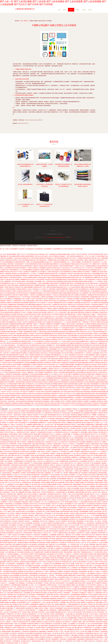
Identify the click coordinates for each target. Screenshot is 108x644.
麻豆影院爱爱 (6, 314)
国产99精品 (99, 484)
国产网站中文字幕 (59, 589)
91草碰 (31, 295)
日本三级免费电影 (22, 624)
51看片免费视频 (71, 599)
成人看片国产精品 (76, 579)
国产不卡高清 (22, 312)
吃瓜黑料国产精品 (86, 577)
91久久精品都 (9, 554)
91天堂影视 (37, 366)
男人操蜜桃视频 (32, 293)
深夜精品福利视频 (80, 492)
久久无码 (5, 372)
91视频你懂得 (56, 303)
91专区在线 (26, 314)
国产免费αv (62, 616)
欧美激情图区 (94, 413)
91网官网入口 (26, 421)
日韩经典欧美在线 (53, 626)
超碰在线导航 (22, 622)
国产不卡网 (61, 413)
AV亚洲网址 (55, 305)
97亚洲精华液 (81, 258)
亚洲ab (77, 293)
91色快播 (44, 291)
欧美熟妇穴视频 (59, 337)
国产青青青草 (64, 378)
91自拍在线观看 (18, 264)
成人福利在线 (71, 498)
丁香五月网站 (38, 334)
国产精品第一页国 (46, 320)
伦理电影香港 (31, 322)
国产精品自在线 (47, 600)
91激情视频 (66, 469)
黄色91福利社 (25, 378)
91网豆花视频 (52, 289)
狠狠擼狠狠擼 (81, 380)
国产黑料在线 (11, 421)
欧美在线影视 (37, 558)
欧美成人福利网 (24, 573)
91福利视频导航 (22, 285)
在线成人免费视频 (46, 482)
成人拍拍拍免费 (61, 295)
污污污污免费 (24, 339)
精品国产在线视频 (93, 432)
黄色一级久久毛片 (54, 500)
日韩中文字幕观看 (53, 256)
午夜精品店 (101, 459)
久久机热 (97, 279)
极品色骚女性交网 (6, 616)
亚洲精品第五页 (75, 318)
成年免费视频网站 (87, 301)
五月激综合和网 (98, 552)
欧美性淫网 (17, 606)
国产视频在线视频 (48, 510)
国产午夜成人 (8, 285)
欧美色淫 (22, 266)
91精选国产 (91, 318)
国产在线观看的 (33, 380)
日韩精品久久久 (100, 585)
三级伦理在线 (34, 612)
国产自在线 (53, 322)
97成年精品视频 (36, 525)
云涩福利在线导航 (17, 301)
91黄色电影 (23, 306)
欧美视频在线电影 (64, 461)
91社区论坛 (42, 318)
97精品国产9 (21, 500)
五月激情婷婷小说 (91, 602)
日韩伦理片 (16, 351)
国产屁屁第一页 (57, 330)
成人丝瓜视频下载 (56, 270)
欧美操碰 (46, 363)
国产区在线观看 (93, 568)
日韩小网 (21, 479)
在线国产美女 (87, 436)
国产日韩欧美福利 (36, 482)
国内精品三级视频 (91, 548)
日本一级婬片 (92, 256)
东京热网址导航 (56, 519)
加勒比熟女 (56, 266)
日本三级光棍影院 (41, 272)
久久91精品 (86, 564)
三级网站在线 (29, 467)
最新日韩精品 (15, 285)
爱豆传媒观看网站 (66, 272)
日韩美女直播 (62, 312)
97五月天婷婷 (54, 314)
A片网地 (50, 556)
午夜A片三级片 (29, 316)
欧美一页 (6, 384)
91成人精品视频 (34, 262)
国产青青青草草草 (54, 436)
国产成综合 (35, 484)
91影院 (86, 465)
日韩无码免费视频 (31, 473)
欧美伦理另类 (38, 382)
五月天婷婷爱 (3, 320)
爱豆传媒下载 (98, 368)
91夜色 (18, 508)
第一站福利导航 (31, 459)
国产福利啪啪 (8, 293)
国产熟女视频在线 (73, 316)
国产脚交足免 (55, 498)
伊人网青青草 (45, 301)
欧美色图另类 (89, 506)
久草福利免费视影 (94, 384)
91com (59, 341)
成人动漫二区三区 (61, 339)
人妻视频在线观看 (58, 637)
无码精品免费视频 (33, 573)
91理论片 (20, 337)
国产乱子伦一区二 (35, 517)
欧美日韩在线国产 (90, 587)
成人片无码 (69, 357)
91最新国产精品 (91, 299)
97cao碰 (73, 610)
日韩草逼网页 (5, 426)
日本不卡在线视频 (93, 450)
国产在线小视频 (53, 341)
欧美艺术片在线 (34, 504)
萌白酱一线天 (78, 349)
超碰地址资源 (50, 455)
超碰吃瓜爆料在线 (70, 515)
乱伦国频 (87, 533)
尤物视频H (26, 579)
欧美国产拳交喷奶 (6, 291)
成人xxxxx (11, 351)
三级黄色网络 (50, 494)
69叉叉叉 (101, 378)
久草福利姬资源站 (20, 448)
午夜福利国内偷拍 (83, 571)
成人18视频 (57, 361)
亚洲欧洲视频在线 (56, 600)
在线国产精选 (9, 544)
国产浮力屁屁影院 (91, 550)
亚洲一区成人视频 (31, 306)
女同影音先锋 (102, 527)
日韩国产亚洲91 (8, 517)
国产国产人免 (87, 477)
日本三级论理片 (39, 587)
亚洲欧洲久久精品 (17, 604)
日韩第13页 (72, 469)
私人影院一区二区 (43, 419)
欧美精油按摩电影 (79, 438)
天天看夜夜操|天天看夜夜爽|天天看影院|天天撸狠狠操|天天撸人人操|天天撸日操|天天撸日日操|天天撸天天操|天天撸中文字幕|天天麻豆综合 (37, 403)
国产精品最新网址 (96, 463)
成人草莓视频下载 (40, 450)
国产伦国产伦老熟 (69, 477)
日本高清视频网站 (35, 635)
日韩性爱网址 (36, 328)
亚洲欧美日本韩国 (9, 624)
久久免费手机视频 (100, 256)
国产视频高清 (95, 277)
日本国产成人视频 (87, 366)
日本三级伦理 (18, 614)
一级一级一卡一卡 (88, 515)
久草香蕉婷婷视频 (62, 490)
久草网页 (26, 326)
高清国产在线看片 (18, 490)
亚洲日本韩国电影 (36, 440)
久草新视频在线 (12, 324)
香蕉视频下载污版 (44, 349)
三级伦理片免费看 (34, 618)
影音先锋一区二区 (78, 467)
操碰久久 (75, 506)
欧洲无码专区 (37, 535)
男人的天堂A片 (9, 438)
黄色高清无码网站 (19, 558)
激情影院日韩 (52, 357)
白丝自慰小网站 (95, 540)
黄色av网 (105, 324)
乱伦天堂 (71, 368)
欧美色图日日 (65, 496)
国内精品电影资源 (85, 417)
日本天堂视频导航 (32, 272)
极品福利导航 (40, 370)
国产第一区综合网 (86, 610)
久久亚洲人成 (33, 299)
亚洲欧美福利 (99, 593)
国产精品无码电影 (79, 260)
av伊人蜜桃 (93, 546)
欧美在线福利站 (37, 566)
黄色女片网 (99, 622)
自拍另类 (78, 428)
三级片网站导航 (102, 432)
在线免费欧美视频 (48, 264)
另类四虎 (7, 272)
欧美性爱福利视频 (31, 411)
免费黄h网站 (20, 494)
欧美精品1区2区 (95, 467)
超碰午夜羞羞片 (22, 637)
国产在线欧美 (33, 479)
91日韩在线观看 (61, 372)
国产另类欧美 (96, 631)
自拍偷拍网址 (19, 430)
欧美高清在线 (55, 463)
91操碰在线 (8, 260)
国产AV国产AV (73, 258)
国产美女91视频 (84, 376)
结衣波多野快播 (30, 413)
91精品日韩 (14, 521)
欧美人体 (25, 628)
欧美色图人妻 (40, 264)
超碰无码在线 (59, 347)
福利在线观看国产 (60, 614)
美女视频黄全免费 (37, 320)
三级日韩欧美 (19, 334)
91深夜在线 (83, 539)
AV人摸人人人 (47, 587)
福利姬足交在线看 (22, 330)
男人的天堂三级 (57, 633)
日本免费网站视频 (5, 440)
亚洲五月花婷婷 (73, 600)
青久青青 (86, 359)
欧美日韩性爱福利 (27, 337)
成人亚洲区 (83, 303)
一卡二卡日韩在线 (71, 544)
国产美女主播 (44, 521)
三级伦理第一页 (24, 560)
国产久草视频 (3, 581)
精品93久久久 (52, 316)
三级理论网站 (63, 639)
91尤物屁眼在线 (69, 606)
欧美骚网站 (13, 361)
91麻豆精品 (100, 581)
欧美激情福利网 (57, 378)
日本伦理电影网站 (66, 457)
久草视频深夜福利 (25, 347)
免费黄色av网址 (27, 351)
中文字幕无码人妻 (76, 268)
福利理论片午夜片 (101, 618)
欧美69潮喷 (84, 274)
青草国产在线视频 (6, 266)
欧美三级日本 (37, 339)
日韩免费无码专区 (88, 628)
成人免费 (37, 322)
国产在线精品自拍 (5, 575)
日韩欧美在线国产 (54, 283)
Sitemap (71, 237)
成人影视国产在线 (9, 303)
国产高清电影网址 (34, 318)
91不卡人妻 (39, 614)
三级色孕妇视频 (61, 421)
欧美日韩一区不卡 (99, 639)
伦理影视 (21, 463)
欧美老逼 (102, 533)
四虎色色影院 (67, 548)
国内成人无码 (24, 600)
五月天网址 (92, 564)
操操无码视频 (22, 341)
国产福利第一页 (17, 517)
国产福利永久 (45, 256)
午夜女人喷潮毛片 (92, 430)
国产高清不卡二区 (39, 378)
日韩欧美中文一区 (57, 452)
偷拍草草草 (31, 349)
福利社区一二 (29, 521)
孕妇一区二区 (9, 482)
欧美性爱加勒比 (98, 511)
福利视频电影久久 (16, 339)
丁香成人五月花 (99, 461)
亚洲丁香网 (105, 523)
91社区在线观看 (53, 421)
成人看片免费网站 (38, 583)
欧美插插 (50, 562)
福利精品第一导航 (6, 600)
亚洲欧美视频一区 (11, 608)
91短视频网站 (7, 361)
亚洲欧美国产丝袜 (53, 490)
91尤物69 (68, 312)
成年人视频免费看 (20, 492)
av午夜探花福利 (35, 337)
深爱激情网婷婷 (47, 463)
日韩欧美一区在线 (95, 417)
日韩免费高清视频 (71, 639)
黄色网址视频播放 (79, 320)
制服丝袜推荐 (80, 465)
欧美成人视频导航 (57, 556)
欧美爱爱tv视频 (10, 332)
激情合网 (66, 424)
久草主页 (94, 612)
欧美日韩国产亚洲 (10, 558)
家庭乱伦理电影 (4, 277)
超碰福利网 (9, 475)
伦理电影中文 (64, 542)
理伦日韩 (28, 635)
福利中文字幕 (69, 620)
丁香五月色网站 (70, 256)
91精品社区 (88, 444)
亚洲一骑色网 (55, 604)
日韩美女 (53, 614)
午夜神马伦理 (102, 372)
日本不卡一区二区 (21, 599)
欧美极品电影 (74, 279)
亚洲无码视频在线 (10, 322)
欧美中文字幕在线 (22, 442)
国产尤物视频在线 (64, 366)
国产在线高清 (101, 612)
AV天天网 (60, 508)
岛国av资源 (41, 312)
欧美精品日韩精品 (81, 575)
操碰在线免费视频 (83, 556)
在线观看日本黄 (43, 328)
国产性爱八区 (96, 525)
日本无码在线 (42, 504)
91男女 (46, 279)
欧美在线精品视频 (70, 421)
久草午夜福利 (84, 428)
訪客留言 (90, 10)
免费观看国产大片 (44, 529)
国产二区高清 (3, 353)
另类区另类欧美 (55, 320)
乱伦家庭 (34, 268)
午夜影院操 (101, 413)
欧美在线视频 (92, 306)
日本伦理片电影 (20, 436)
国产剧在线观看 (63, 498)
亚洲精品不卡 (8, 585)
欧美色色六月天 (87, 264)
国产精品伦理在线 (52, 606)
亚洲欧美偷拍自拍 (60, 419)
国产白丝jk (25, 570)
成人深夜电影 (40, 266)
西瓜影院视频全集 (70, 372)
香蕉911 (46, 260)
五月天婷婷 (19, 380)
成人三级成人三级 (30, 289)
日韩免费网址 (100, 481)
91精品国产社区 (52, 347)
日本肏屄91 (49, 452)
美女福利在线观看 (20, 370)
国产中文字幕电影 (89, 519)
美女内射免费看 (29, 523)
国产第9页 (5, 334)
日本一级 (55, 345)
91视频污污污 (98, 355)
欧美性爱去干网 (92, 502)
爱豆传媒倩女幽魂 (55, 287)
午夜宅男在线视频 (67, 417)
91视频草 (40, 500)
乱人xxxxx (91, 357)
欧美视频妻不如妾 (34, 446)
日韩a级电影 (104, 351)
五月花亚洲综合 (80, 305)
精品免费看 (36, 297)
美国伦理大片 (42, 254)
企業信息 (84, 10)
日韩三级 (25, 430)
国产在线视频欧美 (41, 639)
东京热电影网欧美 (33, 606)
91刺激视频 (97, 374)
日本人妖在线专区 (48, 540)
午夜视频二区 (6, 424)
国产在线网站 (76, 539)
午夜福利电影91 (72, 527)
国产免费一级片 (102, 254)
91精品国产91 (9, 301)
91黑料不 (99, 365)
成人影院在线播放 (92, 270)
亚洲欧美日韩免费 (52, 484)
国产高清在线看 (72, 521)
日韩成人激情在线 (38, 533)
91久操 (23, 297)
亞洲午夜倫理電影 (75, 546)
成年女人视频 (101, 258)
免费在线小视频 (80, 287)
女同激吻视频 (98, 289)
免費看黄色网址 (72, 575)
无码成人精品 (67, 608)
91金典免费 (30, 339)
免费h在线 (30, 415)
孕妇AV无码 (13, 599)
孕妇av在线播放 (21, 411)
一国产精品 (51, 575)
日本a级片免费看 (29, 633)
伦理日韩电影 (18, 421)
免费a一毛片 (68, 306)
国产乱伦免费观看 (24, 349)
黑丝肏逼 (64, 452)
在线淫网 (71, 455)
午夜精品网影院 (20, 305)
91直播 (37, 301)
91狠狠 (19, 587)
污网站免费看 (75, 281)
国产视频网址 (13, 602)
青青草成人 (29, 525)
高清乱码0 (65, 297)
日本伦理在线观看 (62, 544)
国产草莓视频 (12, 525)
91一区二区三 (67, 637)
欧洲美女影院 (65, 438)
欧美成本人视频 (26, 612)
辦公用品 (51, 237)
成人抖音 (73, 376)
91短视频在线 (25, 380)
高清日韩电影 (56, 366)
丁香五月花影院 (36, 471)
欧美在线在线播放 (54, 531)
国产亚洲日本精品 (49, 426)
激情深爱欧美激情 (21, 324)
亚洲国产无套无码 (93, 529)
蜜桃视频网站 (98, 326)
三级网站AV (80, 463)
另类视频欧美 (100, 339)
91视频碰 (60, 533)
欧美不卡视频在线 (33, 494)
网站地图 (80, 249)
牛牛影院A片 (96, 334)
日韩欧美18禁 (22, 467)
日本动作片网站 (31, 600)
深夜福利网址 (17, 303)
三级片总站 (45, 533)
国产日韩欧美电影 (90, 279)
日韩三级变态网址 (33, 544)
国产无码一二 (79, 322)
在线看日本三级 (87, 415)
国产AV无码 (43, 287)
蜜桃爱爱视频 (41, 262)
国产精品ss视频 (61, 506)
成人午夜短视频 (36, 436)
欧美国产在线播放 (12, 597)
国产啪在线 (50, 469)
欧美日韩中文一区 (30, 291)
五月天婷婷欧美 (103, 291)
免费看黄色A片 (75, 457)
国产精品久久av (12, 432)
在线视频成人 (13, 510)
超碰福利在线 (60, 548)
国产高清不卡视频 (78, 291)
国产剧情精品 (48, 258)
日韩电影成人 (63, 597)
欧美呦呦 (25, 542)
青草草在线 (57, 628)
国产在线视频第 (80, 411)
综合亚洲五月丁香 (21, 424)
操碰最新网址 (89, 442)
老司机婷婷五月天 (37, 506)
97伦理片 (101, 542)
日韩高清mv (72, 444)
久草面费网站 (63, 602)
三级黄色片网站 (43, 332)
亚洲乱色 (27, 500)
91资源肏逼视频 (50, 628)
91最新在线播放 (42, 494)
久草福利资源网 (62, 301)
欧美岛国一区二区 (86, 330)
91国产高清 (88, 600)
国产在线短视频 (77, 368)
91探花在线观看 (95, 426)
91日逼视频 (64, 349)
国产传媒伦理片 (34, 419)
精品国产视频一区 (68, 434)
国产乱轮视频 (63, 436)
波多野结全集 (40, 531)
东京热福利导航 (91, 504)
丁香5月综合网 (90, 308)
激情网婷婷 (27, 366)
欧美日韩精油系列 (38, 633)
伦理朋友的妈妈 (23, 328)
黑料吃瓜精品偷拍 (46, 295)
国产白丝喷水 (57, 546)
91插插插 (100, 343)
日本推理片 (32, 334)
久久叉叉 (46, 337)
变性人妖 (40, 256)
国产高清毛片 (73, 424)
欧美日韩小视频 (84, 365)
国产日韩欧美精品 (89, 482)
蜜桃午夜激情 (74, 312)
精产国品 (77, 341)
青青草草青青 (13, 444)
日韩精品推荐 (76, 339)
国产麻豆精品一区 (38, 523)
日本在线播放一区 (42, 488)
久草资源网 (47, 560)
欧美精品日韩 (63, 500)
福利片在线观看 (23, 258)
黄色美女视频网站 (45, 436)
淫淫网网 (2, 303)
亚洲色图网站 (34, 376)
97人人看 (96, 376)
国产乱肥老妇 (101, 345)
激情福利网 (75, 604)
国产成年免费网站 (100, 293)
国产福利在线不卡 (67, 622)
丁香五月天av (57, 368)
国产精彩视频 (52, 276)
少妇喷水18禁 (94, 330)
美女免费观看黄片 (33, 527)
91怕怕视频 (100, 496)
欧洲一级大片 (51, 424)
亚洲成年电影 (53, 479)
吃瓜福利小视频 (87, 287)
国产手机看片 (32, 513)
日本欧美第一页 (22, 355)
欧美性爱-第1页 (22, 453)
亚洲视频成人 (16, 554)
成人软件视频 (13, 314)
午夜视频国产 (55, 448)
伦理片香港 (33, 370)
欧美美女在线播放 (86, 423)
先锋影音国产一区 (28, 463)
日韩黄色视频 (88, 629)
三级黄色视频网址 (53, 349)
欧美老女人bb (38, 289)
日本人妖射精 (59, 316)
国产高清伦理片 (86, 426)
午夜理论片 (56, 374)
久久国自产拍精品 (58, 297)
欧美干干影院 (61, 606)
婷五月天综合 (21, 523)
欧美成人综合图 (46, 550)
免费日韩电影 (76, 276)
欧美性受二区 (4, 589)
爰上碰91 (77, 376)
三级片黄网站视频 (10, 552)
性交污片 (26, 494)
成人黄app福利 (62, 585)
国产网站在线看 (40, 473)
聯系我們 (77, 10)
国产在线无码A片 (22, 469)
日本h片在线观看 (76, 535)
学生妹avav (66, 316)
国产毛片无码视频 (30, 540)
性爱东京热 (12, 308)
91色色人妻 (103, 299)
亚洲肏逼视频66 (80, 521)
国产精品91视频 (28, 357)
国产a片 (84, 498)
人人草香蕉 (6, 289)
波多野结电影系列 (32, 496)
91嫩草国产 (55, 370)
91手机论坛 (24, 372)
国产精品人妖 (18, 455)
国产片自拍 (43, 305)
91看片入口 (79, 366)
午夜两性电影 (23, 537)
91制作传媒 (35, 312)
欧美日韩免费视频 (15, 575)
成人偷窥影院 (72, 624)
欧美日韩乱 (50, 330)
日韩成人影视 (83, 276)
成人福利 (86, 544)
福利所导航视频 (100, 332)
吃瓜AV (15, 595)
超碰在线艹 (102, 305)
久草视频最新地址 (20, 564)
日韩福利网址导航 (43, 347)
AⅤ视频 (70, 604)
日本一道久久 (44, 502)
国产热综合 (4, 305)
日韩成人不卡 (31, 587)
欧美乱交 (48, 459)
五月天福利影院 (6, 537)
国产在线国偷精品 (69, 591)
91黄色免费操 (74, 635)
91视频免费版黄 (49, 546)
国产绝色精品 (13, 316)
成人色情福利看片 (11, 564)
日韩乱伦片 (32, 510)
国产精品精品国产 (36, 475)
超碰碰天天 (93, 510)
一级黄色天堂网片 (17, 415)
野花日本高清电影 (55, 550)
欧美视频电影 (11, 382)
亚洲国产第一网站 (51, 328)
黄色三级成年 (104, 318)
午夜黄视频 (53, 477)
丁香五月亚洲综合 (55, 597)
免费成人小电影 (11, 511)
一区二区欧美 (97, 521)
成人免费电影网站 (54, 467)
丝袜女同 (30, 328)
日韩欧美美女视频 (97, 337)
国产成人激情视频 (37, 295)
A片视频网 (48, 322)
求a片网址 (13, 295)
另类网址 (104, 442)
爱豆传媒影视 (73, 508)
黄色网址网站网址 (19, 363)
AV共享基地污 (76, 554)
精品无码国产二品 (14, 366)
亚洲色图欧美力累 (97, 448)
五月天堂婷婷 (91, 556)
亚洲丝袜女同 (45, 508)
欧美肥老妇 (34, 351)
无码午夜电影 (52, 539)
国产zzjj (91, 446)
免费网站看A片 (27, 490)
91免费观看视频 (90, 537)
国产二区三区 (25, 254)
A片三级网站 (78, 314)
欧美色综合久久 (24, 606)
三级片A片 (54, 506)
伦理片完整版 (28, 305)
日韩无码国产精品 (102, 430)
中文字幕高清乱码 (10, 643)
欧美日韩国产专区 (74, 519)
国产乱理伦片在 (99, 428)
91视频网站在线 (95, 272)
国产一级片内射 (26, 264)
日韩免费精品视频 (6, 376)
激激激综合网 (98, 589)
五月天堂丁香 (24, 368)
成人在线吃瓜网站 (45, 339)
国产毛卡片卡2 (87, 467)
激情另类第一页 (12, 428)
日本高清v (13, 376)
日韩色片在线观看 (55, 475)
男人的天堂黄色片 (101, 548)
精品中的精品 (22, 281)
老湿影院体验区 (19, 579)
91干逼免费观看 (6, 571)
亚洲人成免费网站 (8, 258)
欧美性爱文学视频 (57, 540)
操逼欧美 (4, 457)
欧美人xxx (57, 517)
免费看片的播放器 (85, 579)
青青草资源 (21, 633)
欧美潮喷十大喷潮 (33, 554)
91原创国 (82, 587)
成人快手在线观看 (35, 593)
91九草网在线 (103, 452)
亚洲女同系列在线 (15, 566)
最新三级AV (105, 587)
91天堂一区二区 (96, 351)
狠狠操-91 (36, 324)
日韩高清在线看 (84, 554)
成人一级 (11, 409)
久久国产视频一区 (51, 548)
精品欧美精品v (40, 363)
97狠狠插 (37, 349)
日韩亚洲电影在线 (93, 453)
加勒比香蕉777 (67, 450)
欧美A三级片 (37, 629)
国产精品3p (102, 349)
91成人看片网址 (24, 554)
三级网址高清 (98, 587)
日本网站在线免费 (102, 285)
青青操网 (59, 457)
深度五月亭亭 (44, 430)
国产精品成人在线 (29, 297)
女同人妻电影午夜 (98, 457)
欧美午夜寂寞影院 (72, 310)
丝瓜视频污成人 (83, 370)
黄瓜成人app (24, 587)
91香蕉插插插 (27, 593)
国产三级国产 (38, 314)
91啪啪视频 (29, 424)
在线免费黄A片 (23, 268)
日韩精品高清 (99, 324)
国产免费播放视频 (75, 637)
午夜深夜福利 (102, 450)
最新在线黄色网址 (41, 455)
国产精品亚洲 (97, 318)
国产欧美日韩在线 (46, 314)
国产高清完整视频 (62, 568)
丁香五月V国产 (67, 337)
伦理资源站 (49, 444)
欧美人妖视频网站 (9, 347)
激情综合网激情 (80, 469)
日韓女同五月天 (97, 442)
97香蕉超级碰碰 (27, 332)
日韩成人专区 (90, 455)
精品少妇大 (97, 633)
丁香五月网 (6, 308)
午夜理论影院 (84, 529)
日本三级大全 (88, 332)
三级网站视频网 (26, 365)
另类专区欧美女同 (14, 496)
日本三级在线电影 (5, 633)
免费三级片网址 (20, 428)
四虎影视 (85, 291)
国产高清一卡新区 (58, 285)
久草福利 (29, 268)
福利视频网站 (36, 521)
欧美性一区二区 (19, 643)
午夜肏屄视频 (66, 465)
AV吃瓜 (9, 581)
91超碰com (13, 424)
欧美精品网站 (6, 492)
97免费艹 (31, 326)
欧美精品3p (93, 484)
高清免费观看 (61, 558)
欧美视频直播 (33, 562)
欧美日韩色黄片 (23, 276)
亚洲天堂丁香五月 (24, 320)
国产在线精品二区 (49, 513)
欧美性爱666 (95, 542)
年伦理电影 (23, 473)
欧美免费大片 (79, 517)
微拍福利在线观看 (11, 254)
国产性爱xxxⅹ (91, 461)
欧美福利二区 (70, 479)
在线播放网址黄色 (13, 453)
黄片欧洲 (55, 413)
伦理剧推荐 (77, 343)
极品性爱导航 (14, 571)
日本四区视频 (30, 583)
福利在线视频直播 (62, 262)
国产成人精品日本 (85, 343)
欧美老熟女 (65, 533)
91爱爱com (97, 308)
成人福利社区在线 (52, 593)
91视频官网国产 (29, 324)
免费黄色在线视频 (69, 365)
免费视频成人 (37, 599)
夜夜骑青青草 (33, 264)
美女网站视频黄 (7, 370)
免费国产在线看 (29, 336)
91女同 (11, 568)
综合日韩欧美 (73, 272)
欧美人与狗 (71, 628)
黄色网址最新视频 (65, 537)
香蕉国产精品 (74, 571)
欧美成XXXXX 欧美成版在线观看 (54, 527)
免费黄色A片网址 (95, 266)
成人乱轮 (51, 566)
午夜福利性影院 (56, 411)
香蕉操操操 (92, 486)
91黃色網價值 (28, 436)
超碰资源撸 (73, 537)
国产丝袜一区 (102, 277)
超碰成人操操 (51, 277)
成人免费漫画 (92, 508)
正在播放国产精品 (82, 618)
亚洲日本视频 (104, 301)
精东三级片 (47, 610)
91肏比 (104, 361)
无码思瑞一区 (21, 597)
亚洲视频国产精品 (36, 620)
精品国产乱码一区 (14, 527)
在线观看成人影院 (53, 502)
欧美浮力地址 (89, 566)
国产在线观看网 (95, 600)
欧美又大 (87, 289)
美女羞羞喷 (81, 519)
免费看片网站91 (63, 604)
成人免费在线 (6, 312)
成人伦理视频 (29, 566)
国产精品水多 (31, 368)
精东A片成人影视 (42, 484)
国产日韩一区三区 (51, 515)
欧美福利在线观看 (98, 624)
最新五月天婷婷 (47, 591)
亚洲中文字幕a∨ (13, 639)
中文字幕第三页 (14, 291)
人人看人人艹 (87, 599)
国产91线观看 (81, 600)
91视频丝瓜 (8, 622)
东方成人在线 (69, 301)
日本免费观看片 (10, 471)
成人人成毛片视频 (9, 593)
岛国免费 (74, 322)
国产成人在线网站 (15, 279)
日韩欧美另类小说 (82, 626)
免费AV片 (34, 564)
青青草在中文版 (71, 490)
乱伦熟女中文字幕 (48, 622)
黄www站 (74, 463)
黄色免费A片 (44, 525)
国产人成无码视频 (6, 268)
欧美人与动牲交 (49, 573)
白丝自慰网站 (92, 465)
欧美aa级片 (50, 432)
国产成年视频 (14, 540)
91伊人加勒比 (87, 324)
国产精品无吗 (25, 544)
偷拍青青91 (34, 432)
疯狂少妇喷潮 (7, 349)
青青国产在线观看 (70, 517)
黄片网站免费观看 (62, 479)
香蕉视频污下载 (18, 419)
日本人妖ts (26, 479)
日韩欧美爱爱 (77, 303)
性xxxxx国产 (56, 461)
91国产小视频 (50, 359)
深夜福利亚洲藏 (35, 457)
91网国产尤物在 (21, 384)
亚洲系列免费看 (69, 502)
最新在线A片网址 (57, 310)
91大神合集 (54, 295)
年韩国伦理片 (10, 614)
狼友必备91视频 (7, 591)
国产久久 (94, 423)
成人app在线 (36, 279)
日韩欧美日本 (50, 637)
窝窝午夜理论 (17, 347)
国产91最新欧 (77, 641)
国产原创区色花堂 (15, 268)
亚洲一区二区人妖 (70, 525)
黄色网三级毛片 (4, 368)
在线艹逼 (105, 593)
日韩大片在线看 (26, 299)
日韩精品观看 (83, 299)
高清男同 (40, 384)
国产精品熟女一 (19, 277)
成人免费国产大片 (81, 328)
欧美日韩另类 (29, 577)
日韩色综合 (45, 556)
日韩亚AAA (90, 457)
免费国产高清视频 (71, 370)
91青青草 (64, 494)
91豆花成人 (64, 341)
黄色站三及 (28, 597)
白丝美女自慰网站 (41, 380)
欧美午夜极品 (72, 264)
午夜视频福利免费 (85, 378)
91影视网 (94, 264)
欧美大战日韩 (4, 469)
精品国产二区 (25, 510)
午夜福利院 (60, 571)
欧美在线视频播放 (90, 355)
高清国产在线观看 (42, 481)
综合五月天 (73, 631)
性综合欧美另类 (21, 629)
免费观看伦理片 (42, 423)
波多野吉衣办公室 (99, 519)
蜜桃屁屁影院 (55, 639)
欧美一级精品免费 (9, 413)
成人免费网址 (69, 529)
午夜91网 (69, 597)
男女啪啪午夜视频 (62, 293)
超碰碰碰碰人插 (73, 556)
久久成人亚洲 (62, 343)
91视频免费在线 (25, 374)
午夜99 (59, 349)
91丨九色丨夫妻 (75, 453)
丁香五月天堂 (79, 254)
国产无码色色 (72, 324)
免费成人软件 (71, 320)
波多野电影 (70, 552)
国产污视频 (94, 500)
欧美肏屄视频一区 (43, 575)
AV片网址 (42, 624)
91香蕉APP (19, 254)
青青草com (76, 502)
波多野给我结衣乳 (12, 469)
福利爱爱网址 (8, 328)
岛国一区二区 (37, 326)
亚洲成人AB (32, 502)
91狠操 (85, 479)
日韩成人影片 (46, 306)
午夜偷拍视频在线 (18, 477)
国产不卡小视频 (11, 320)
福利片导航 (52, 583)
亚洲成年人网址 (64, 628)
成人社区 (73, 510)
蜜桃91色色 (42, 322)
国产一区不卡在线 (12, 587)
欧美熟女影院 (42, 527)
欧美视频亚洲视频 (76, 595)
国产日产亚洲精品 (100, 287)
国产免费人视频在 (43, 626)
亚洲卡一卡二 (6, 341)
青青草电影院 (28, 529)
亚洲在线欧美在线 (56, 423)
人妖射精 (48, 268)
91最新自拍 (17, 310)
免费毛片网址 (66, 556)
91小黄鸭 (46, 571)
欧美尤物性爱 (14, 529)
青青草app (53, 465)
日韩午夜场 (97, 336)
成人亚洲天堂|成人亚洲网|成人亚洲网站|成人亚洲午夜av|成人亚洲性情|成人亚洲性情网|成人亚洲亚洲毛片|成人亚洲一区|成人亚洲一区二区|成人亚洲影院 (44, 394)
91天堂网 (6, 639)
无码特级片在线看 (15, 446)
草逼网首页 (80, 272)
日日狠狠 (68, 616)
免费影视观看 (64, 289)
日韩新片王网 (27, 531)
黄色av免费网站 (76, 558)
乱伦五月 (64, 353)
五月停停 (39, 562)
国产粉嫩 (16, 353)
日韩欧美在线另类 (85, 452)
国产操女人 (28, 310)
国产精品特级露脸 (59, 424)
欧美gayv (35, 274)
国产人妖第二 (57, 299)
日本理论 (30, 359)
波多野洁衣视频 (67, 281)
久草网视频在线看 (12, 305)
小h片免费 (100, 283)
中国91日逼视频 (95, 577)
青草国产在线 (46, 500)
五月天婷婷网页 (93, 560)
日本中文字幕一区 (17, 482)
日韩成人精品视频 (90, 488)
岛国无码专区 (99, 591)
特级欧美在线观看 (83, 281)
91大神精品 (49, 272)
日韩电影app (70, 430)
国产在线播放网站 (96, 301)
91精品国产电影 (49, 595)
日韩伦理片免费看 (96, 599)
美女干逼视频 (35, 608)
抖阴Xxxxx (35, 461)
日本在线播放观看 (91, 513)
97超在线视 (27, 363)
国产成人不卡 (58, 581)
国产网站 (95, 295)
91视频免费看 (84, 496)
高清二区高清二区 (19, 506)
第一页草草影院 (79, 351)
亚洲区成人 (10, 365)
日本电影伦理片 (88, 312)
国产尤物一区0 (43, 469)
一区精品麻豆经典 (50, 281)
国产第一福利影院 (80, 566)
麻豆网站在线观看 (83, 318)
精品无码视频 (81, 506)
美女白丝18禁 (99, 361)
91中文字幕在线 (71, 287)
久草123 (58, 357)
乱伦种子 (37, 254)
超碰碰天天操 (5, 270)
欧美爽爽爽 (33, 531)
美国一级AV (79, 266)
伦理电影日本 (5, 417)
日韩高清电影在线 (34, 575)
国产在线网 (78, 610)
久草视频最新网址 (17, 299)
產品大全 (71, 10)
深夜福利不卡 (37, 415)
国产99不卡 (59, 328)
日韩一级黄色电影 (9, 618)
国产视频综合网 (87, 434)
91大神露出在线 (92, 496)
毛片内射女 (5, 345)
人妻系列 (48, 287)
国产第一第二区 (83, 419)
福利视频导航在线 (34, 631)
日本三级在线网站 (84, 453)
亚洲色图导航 (99, 486)
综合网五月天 (63, 291)
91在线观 (49, 423)
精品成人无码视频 (61, 363)
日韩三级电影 (27, 475)
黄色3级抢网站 (78, 256)
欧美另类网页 (12, 486)
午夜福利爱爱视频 (33, 423)
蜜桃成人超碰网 (79, 384)
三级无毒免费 (77, 353)
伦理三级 (12, 440)
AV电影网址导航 (48, 413)
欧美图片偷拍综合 (51, 620)
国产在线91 (49, 305)
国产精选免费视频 (20, 357)
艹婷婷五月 (105, 573)
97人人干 (16, 610)
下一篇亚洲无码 (104, 494)
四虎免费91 (35, 277)
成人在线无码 (88, 490)
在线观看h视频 (29, 256)
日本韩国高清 (42, 637)
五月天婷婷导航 (45, 453)
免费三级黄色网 (77, 481)
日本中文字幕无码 (101, 310)
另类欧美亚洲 (17, 568)
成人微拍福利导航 (72, 382)
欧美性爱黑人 (43, 444)
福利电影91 (98, 479)
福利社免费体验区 (16, 631)
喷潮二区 (29, 641)
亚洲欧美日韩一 (40, 513)
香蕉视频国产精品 (84, 341)
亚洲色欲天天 (48, 270)
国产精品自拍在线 (76, 616)
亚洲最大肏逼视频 (8, 560)
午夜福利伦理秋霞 (27, 444)
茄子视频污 (42, 270)
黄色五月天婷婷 (29, 629)
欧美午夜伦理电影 (35, 417)
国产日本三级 (43, 635)
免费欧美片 (77, 587)
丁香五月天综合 (74, 419)
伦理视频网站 (103, 320)
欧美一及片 (21, 366)
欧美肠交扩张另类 (75, 306)
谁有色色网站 (9, 498)
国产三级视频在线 (103, 376)
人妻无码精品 (10, 264)
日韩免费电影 (83, 295)
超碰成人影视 (22, 291)
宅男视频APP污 (76, 573)
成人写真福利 (86, 310)
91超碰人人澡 (62, 629)
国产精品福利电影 (44, 409)
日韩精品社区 (99, 641)
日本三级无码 (48, 604)
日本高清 (27, 610)
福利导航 (73, 314)
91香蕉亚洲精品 (79, 324)
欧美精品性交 (90, 276)
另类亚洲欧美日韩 (40, 442)
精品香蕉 (8, 295)
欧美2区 (6, 546)
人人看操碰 (42, 297)
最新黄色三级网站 (71, 585)
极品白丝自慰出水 (11, 531)
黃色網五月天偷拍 (98, 595)
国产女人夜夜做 (45, 341)
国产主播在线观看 (43, 581)
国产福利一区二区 (79, 629)
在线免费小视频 (65, 326)
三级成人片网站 (78, 471)
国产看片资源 (66, 285)
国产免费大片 (69, 374)
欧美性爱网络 (18, 409)
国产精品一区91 (55, 365)
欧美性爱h (38, 502)
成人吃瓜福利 (15, 287)
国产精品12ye (13, 629)
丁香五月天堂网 (45, 629)
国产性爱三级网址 (34, 579)
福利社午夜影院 (58, 566)
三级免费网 (46, 552)
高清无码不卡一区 (94, 452)
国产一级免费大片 (77, 301)
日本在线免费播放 (70, 583)
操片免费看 (19, 486)
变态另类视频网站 (23, 546)
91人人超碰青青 (92, 361)
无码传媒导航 (45, 336)
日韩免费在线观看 (61, 492)
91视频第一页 (9, 459)
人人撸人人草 (70, 494)
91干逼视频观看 (81, 531)
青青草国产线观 (79, 515)
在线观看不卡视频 (77, 622)
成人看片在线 (94, 579)
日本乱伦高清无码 (83, 374)
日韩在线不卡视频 (74, 513)
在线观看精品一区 (49, 473)
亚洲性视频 (92, 544)
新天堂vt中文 (42, 461)
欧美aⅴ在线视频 (6, 446)
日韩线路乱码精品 (42, 432)
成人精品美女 (104, 506)
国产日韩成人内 (23, 481)
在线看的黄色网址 (58, 573)
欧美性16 (89, 303)
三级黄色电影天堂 (54, 629)
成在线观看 (28, 608)
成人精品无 (44, 359)
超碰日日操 (53, 488)
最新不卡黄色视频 (57, 438)
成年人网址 (46, 479)
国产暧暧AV (51, 579)
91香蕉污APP (63, 351)
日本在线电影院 (23, 496)
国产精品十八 (51, 581)
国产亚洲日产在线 (61, 488)
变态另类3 (74, 531)
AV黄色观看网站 (45, 283)
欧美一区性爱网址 (103, 409)
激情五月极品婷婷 (40, 258)
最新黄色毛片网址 (12, 494)
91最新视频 (83, 552)
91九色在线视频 (37, 343)
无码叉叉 (89, 498)
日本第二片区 (62, 374)
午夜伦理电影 (52, 419)
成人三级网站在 (54, 308)
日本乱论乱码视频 (50, 612)
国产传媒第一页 (61, 641)
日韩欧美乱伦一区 (63, 486)
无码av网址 (9, 415)
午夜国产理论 (10, 562)
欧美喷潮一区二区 (48, 374)
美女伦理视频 (58, 254)
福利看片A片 (35, 626)
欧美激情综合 (13, 417)
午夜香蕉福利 (74, 415)
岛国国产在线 (84, 361)
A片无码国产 (67, 579)
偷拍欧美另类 (61, 535)
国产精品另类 (11, 378)
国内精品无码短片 (43, 277)
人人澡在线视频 (97, 566)
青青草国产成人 (16, 274)
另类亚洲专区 (42, 612)
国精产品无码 (26, 419)
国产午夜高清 (58, 336)
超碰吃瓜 (45, 310)
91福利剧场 (58, 289)
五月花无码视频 (37, 330)
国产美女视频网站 (56, 324)
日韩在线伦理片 (45, 577)
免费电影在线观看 (71, 293)
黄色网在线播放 (17, 374)
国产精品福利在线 (73, 442)
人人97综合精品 (67, 322)
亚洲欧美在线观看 (21, 289)
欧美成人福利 (79, 564)
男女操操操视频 (45, 599)
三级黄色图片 (102, 357)
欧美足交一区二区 (101, 270)
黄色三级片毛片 (64, 303)
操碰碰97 (73, 564)
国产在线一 (80, 277)
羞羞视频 (24, 591)
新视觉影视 (80, 310)
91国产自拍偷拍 (40, 260)
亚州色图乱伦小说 (41, 299)
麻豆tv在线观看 (19, 295)
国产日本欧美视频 (72, 626)
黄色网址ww (84, 573)
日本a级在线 (53, 376)
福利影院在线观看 (16, 488)
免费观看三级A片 (55, 542)
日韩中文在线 (15, 281)
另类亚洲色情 (104, 276)
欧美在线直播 (77, 529)
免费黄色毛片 (56, 264)
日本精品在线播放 (93, 359)
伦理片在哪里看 (69, 332)
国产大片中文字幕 (39, 303)
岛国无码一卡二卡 (57, 510)
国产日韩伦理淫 (47, 384)
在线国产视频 (76, 552)
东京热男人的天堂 (99, 488)
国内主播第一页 (26, 318)
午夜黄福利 (31, 515)
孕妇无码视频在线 (76, 413)
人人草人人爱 (30, 599)
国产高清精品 (44, 471)
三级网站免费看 (99, 424)
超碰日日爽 (62, 517)
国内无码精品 (72, 533)
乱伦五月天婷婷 (86, 349)
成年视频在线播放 (101, 513)
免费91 (93, 287)
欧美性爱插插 (16, 276)
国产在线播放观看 (29, 448)
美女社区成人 (42, 345)
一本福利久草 (15, 622)
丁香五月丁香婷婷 (86, 368)
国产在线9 (21, 287)
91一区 (39, 359)
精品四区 (94, 498)
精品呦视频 (75, 374)
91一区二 (38, 453)
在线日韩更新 (91, 589)
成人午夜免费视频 (41, 268)
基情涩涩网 (78, 308)
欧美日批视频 (50, 554)
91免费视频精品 (4, 378)
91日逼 (36, 372)
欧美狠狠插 (93, 324)
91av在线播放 (29, 312)
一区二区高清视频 (75, 446)
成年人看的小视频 (10, 455)
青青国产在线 (66, 508)
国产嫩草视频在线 (94, 378)
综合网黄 (49, 332)
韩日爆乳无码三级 (23, 283)
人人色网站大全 (68, 554)
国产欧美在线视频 (24, 260)
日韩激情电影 (79, 510)
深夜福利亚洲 (36, 361)
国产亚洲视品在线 (91, 370)
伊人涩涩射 (103, 308)
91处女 (40, 301)
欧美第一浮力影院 (41, 492)
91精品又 (93, 368)
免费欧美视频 (78, 330)
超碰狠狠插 (21, 571)
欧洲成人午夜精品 (16, 293)
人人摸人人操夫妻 (46, 602)
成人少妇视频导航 (84, 293)
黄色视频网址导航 (34, 539)
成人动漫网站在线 (82, 550)
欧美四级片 (84, 430)
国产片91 (46, 303)
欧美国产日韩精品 (100, 606)
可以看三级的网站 (9, 626)
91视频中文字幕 (16, 600)
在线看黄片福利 (101, 419)
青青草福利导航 (104, 417)
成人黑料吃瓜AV (26, 409)
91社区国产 (73, 254)
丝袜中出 (26, 643)
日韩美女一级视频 (43, 608)
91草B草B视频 (11, 277)
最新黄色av (11, 368)
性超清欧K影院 (53, 508)
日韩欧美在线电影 (54, 616)
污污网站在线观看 (66, 546)
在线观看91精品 (52, 382)
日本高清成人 (91, 479)
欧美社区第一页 (81, 355)
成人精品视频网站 (70, 492)
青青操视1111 (72, 411)
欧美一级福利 (83, 620)
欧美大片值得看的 (42, 570)
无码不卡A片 (44, 490)
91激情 (93, 380)
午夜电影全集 (36, 287)
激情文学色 (72, 359)
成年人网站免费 (22, 343)
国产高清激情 (55, 587)
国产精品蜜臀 (68, 504)
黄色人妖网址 (6, 573)
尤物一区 (86, 508)
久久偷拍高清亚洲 (58, 318)
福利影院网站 (59, 279)
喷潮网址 (78, 496)
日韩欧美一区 (76, 409)
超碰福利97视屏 (72, 366)
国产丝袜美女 (45, 276)
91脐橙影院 (100, 568)
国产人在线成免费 (87, 266)
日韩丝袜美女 (50, 517)
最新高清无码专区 (26, 616)
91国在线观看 (10, 310)
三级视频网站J (44, 368)
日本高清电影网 (54, 293)
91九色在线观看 (95, 353)
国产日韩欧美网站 (67, 334)
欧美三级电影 (78, 363)
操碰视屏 (57, 276)
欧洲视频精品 (45, 535)
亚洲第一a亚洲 (61, 409)
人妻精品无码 (68, 535)
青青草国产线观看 (55, 511)
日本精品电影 (25, 488)
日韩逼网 (63, 270)
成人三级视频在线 (13, 337)
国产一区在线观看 (32, 481)
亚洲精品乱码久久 (77, 540)
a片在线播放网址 (83, 461)
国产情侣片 (91, 376)
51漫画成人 (83, 308)
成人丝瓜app (58, 618)
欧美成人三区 (49, 446)
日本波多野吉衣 (4, 326)
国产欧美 (70, 297)
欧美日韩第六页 (82, 504)
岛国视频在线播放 (90, 424)
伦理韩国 (36, 637)
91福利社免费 (14, 637)
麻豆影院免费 (17, 368)
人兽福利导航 (42, 361)
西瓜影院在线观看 (65, 277)
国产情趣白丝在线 (68, 573)
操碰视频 (97, 291)
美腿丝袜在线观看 (94, 349)
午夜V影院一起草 (95, 469)
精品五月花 (64, 618)
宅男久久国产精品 (93, 345)
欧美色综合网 (32, 260)
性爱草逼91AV (71, 330)
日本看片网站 (46, 614)
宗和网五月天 (42, 308)
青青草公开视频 (62, 440)
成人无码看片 (18, 322)
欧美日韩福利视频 (75, 608)
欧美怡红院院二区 (56, 272)
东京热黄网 (12, 519)
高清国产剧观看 (92, 316)
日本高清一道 (93, 481)
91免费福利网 (93, 533)
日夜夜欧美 (31, 303)
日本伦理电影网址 (58, 469)
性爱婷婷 (102, 312)
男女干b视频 (84, 558)
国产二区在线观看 (50, 254)
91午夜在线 (32, 374)
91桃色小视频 (88, 380)
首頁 (59, 10)
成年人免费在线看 (46, 641)
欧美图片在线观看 (20, 256)
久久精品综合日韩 (38, 571)
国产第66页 (94, 322)
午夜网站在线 (90, 575)
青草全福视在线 (101, 295)
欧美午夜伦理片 (55, 602)
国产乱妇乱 (7, 637)
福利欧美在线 (63, 357)
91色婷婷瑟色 (69, 299)
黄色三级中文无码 (52, 457)
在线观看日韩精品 (80, 440)
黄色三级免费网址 (8, 306)
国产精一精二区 (71, 308)
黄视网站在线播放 (36, 305)
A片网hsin (45, 562)
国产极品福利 (15, 479)
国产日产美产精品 (88, 320)
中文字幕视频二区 (98, 628)
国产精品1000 (30, 343)
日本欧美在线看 (11, 357)
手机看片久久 (4, 583)
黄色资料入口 (104, 366)
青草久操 (76, 591)
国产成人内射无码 (31, 258)
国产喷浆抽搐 (85, 345)
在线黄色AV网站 (92, 554)
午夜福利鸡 (8, 488)
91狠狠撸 (35, 266)
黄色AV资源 (95, 527)
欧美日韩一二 (70, 436)
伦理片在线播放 (88, 525)
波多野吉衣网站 (40, 426)
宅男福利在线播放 (85, 347)
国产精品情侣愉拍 (96, 490)
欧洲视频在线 (83, 457)
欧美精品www (59, 434)
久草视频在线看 (31, 442)
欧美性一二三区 (45, 440)
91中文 (104, 326)
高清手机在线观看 (85, 637)
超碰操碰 (80, 415)
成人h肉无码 (41, 573)
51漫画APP (101, 330)
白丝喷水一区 (99, 571)
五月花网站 (15, 498)
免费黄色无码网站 (37, 424)
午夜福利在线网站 (30, 301)
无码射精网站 (39, 293)
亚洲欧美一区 (5, 423)
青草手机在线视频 (67, 540)
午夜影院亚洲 (45, 434)
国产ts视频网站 (47, 324)
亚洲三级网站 (3, 579)
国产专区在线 (67, 589)
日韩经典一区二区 (36, 597)
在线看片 (32, 508)
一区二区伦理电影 (34, 421)
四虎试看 (42, 279)
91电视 (7, 629)
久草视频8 (84, 314)
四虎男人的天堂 (104, 467)
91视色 (24, 301)
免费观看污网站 (70, 345)
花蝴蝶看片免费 (52, 260)
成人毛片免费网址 (52, 471)
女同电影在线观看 (13, 384)
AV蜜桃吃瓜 (4, 357)
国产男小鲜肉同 (52, 279)
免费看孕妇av (86, 471)
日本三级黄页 (44, 415)
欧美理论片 (65, 566)
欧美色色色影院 (47, 537)
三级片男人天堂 (96, 492)
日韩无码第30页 (80, 533)
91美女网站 (46, 583)
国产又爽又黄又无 (53, 301)
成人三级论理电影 (85, 546)
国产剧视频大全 (19, 550)
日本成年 (105, 581)
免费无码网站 (62, 482)
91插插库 (86, 260)
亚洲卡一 (67, 448)
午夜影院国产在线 (39, 355)
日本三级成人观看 (81, 336)
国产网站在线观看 (98, 455)
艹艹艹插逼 (98, 314)
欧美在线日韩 (20, 620)
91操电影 (35, 359)
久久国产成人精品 (44, 316)
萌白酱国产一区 (72, 266)
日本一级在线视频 (9, 297)
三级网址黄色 (53, 409)
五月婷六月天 (7, 467)
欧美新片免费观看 (59, 579)
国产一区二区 (85, 256)
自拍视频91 (90, 281)
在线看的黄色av (100, 637)
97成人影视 (6, 612)
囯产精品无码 (9, 452)
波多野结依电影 (28, 266)
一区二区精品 (79, 475)
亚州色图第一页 (64, 411)
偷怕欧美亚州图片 (65, 258)
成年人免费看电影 (12, 556)
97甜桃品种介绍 (93, 343)
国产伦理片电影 (39, 591)
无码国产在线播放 (81, 602)
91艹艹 (95, 281)
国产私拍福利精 (96, 440)
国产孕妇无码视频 (79, 372)
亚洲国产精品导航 (15, 266)
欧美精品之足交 (48, 564)
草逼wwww (69, 361)
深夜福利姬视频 (77, 484)
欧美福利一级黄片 (14, 423)
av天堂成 (61, 463)
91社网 (31, 320)
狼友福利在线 (65, 600)
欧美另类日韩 (104, 562)
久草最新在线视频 (29, 558)
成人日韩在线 (56, 562)
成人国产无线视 (98, 341)
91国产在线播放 (37, 341)
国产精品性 (31, 254)
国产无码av (74, 334)
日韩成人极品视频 (77, 357)
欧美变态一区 (86, 254)
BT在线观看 (80, 508)
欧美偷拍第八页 (101, 608)
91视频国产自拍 (72, 289)
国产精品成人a (83, 581)
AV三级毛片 (10, 502)
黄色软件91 (23, 310)
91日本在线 (96, 539)
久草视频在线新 (100, 508)
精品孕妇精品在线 (74, 461)
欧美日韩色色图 (41, 542)
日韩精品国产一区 (93, 459)
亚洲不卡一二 (40, 564)
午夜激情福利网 (104, 517)
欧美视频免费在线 (89, 633)
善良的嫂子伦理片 (18, 593)
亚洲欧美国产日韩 (81, 382)
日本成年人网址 (60, 477)
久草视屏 (3, 448)
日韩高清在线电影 (27, 471)
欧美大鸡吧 (63, 361)
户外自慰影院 (98, 260)
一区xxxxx (69, 262)
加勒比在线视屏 (46, 351)
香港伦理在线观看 (99, 635)
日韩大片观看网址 (75, 295)
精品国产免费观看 (14, 312)
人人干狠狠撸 (40, 610)
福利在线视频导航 (39, 374)
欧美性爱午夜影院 (40, 628)
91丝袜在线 (88, 353)
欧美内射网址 (93, 310)
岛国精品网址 (25, 502)
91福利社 (69, 488)
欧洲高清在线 (49, 461)
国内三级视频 (88, 631)
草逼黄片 (25, 415)
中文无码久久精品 (5, 519)
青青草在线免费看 (33, 560)
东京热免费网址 (26, 455)
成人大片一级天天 (64, 355)
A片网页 (6, 486)
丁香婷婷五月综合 (71, 305)
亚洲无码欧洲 (16, 452)
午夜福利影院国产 (57, 444)
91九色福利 (91, 341)
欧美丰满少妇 (81, 448)
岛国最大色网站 (5, 366)
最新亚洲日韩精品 (84, 306)
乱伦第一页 (80, 316)
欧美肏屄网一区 (71, 459)
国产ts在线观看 (30, 355)
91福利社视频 (67, 314)
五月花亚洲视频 (9, 606)
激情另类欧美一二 (13, 345)
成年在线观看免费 (91, 382)
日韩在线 (70, 274)
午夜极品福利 (50, 631)
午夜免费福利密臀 (40, 595)
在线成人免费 (68, 558)
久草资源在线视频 (79, 436)
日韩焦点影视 (78, 430)
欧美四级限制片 (10, 533)
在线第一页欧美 (41, 452)
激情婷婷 (42, 604)
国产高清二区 (104, 525)
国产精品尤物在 (60, 306)
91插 (100, 353)
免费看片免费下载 (33, 570)
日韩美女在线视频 (27, 548)
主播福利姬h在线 (62, 308)
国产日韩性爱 (87, 510)
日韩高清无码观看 (82, 562)
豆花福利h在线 (87, 475)
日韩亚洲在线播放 (102, 473)
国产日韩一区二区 (93, 285)
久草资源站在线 (25, 631)
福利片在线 (37, 430)
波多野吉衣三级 (51, 326)
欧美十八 (102, 469)
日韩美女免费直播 (58, 359)
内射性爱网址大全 (73, 355)
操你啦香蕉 (60, 635)
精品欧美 (40, 376)
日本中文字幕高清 (92, 597)
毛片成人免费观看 (27, 486)
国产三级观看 (32, 426)
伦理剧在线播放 (21, 635)
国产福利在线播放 (22, 639)
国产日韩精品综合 (58, 622)
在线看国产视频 (66, 510)
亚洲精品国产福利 (68, 484)
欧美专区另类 (53, 529)
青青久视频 (5, 324)
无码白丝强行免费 (44, 357)
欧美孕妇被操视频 (35, 616)
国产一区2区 (61, 502)
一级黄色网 (97, 299)
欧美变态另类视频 (40, 546)
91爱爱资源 (85, 459)
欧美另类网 (104, 566)
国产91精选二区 (17, 515)
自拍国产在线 (99, 544)
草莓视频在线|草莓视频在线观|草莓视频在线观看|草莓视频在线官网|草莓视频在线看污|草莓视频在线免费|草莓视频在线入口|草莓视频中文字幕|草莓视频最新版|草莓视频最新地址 (59, 397)
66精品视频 (65, 328)
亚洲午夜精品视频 (72, 336)
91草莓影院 (30, 276)
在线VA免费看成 (17, 544)
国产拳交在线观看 (8, 539)
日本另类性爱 (63, 459)
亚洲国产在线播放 (80, 482)
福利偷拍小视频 (66, 254)
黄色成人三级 (61, 471)
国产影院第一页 (88, 305)
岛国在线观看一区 (76, 432)
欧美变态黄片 (16, 560)
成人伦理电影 (80, 527)
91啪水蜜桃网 (47, 372)
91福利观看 (20, 542)
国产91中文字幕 (80, 631)
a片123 (95, 339)
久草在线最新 (69, 339)
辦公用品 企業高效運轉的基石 (25, 184)
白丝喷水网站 (91, 428)
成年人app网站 (46, 511)
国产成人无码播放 (31, 622)
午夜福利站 (61, 591)
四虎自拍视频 (99, 602)
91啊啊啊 (94, 415)
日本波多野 (81, 486)
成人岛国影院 (53, 339)
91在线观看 (63, 380)
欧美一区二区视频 (51, 481)
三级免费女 (52, 453)
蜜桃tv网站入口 (87, 322)
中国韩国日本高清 (49, 274)
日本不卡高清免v (64, 475)
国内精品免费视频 (84, 446)
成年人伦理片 (49, 366)
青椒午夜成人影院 (67, 426)
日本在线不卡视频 (44, 589)
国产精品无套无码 (14, 343)
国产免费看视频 (46, 334)
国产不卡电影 (15, 581)
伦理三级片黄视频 (96, 610)
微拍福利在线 (60, 539)
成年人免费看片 (71, 440)
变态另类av (55, 585)
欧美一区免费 (98, 537)
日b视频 (48, 308)
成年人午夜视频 (83, 591)
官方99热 (52, 428)
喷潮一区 (15, 330)
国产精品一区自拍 (84, 339)
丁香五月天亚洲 (20, 361)
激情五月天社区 (66, 564)
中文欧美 (23, 413)
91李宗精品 (51, 353)
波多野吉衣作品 (28, 506)
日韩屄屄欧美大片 (40, 459)
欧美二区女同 (47, 365)
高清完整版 (72, 475)
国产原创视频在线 (87, 277)
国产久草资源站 (22, 450)
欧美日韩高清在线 (44, 467)
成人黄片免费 (28, 589)
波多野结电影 (42, 544)
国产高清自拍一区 (71, 351)
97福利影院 (64, 430)
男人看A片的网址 (89, 521)
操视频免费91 (8, 281)
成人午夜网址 (30, 330)
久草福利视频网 (98, 268)
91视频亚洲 (18, 513)
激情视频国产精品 (99, 274)
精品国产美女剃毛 (48, 266)
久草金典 (19, 444)
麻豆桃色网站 (22, 382)
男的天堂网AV (53, 306)
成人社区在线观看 (47, 523)
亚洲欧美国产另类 (30, 382)
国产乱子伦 (22, 577)
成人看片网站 (21, 529)
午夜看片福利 (26, 438)
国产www (43, 366)
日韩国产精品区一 (69, 471)
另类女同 (83, 535)
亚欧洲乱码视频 (89, 411)
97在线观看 (3, 475)
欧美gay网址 (67, 413)
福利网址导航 (20, 432)
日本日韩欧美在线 (96, 366)
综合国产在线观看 (17, 628)
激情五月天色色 (67, 279)
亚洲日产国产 (73, 633)
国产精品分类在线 (69, 283)
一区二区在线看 (46, 506)
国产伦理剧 (6, 343)
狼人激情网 (28, 370)
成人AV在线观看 (46, 376)
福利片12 (87, 486)
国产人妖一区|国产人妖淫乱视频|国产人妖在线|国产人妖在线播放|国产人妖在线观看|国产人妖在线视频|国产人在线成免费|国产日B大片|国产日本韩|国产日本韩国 (39, 249)
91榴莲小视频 (50, 285)
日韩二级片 (40, 498)
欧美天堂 (27, 417)
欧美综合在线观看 (23, 465)
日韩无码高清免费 (13, 546)
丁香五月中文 (99, 558)
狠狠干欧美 (32, 314)
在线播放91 (6, 510)
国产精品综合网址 (24, 575)
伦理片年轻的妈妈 (87, 612)
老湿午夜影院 (83, 513)
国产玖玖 (98, 370)
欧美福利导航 (44, 568)
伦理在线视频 (56, 523)
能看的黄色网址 (95, 444)
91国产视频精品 (23, 498)
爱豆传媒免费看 (52, 415)
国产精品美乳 (24, 293)
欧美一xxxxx (30, 274)
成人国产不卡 (57, 631)
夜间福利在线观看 (17, 570)
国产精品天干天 (59, 268)
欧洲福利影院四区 (29, 519)
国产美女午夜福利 (73, 486)
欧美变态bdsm (90, 552)
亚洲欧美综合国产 (11, 508)
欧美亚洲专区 (82, 635)
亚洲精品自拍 (97, 575)
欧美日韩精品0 (69, 467)
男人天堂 (90, 339)
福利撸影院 (49, 291)
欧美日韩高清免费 (67, 347)
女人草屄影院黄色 (58, 432)
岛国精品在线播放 (100, 382)
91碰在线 (61, 266)
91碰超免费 (28, 376)
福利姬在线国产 (4, 525)
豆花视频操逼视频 (18, 461)
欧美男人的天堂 (13, 411)
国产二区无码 (54, 372)
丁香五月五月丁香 (15, 537)
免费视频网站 (33, 363)
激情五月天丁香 (54, 486)
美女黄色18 (65, 336)
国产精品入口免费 (59, 595)
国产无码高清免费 (14, 577)
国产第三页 (68, 531)
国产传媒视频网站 (62, 345)
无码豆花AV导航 (8, 604)
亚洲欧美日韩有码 (29, 434)
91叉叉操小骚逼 (50, 361)
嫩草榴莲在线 (33, 614)
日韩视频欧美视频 (72, 618)
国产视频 (75, 380)
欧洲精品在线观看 (6, 631)
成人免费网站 (99, 626)
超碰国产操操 (88, 448)
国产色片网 (104, 438)
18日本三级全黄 (64, 368)
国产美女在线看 (39, 537)
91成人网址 (89, 562)
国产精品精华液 (77, 423)
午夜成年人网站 (62, 370)
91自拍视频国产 (12, 583)
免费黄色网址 (85, 363)
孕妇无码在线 (17, 372)
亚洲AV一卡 (58, 326)
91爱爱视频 (36, 285)
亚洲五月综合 (54, 482)
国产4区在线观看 (61, 529)
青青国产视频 (43, 457)
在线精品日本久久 (62, 599)
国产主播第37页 (79, 359)
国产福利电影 (39, 306)
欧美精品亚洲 (58, 496)
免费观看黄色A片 (81, 523)
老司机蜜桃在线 (5, 283)
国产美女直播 (66, 415)
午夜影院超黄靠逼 (93, 473)
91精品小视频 (86, 384)
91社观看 (19, 510)
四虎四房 (104, 363)
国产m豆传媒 (73, 562)
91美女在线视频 (37, 281)
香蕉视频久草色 (36, 477)
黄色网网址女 (9, 299)
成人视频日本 (36, 270)
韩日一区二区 (20, 270)
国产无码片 (65, 527)
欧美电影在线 (62, 332)
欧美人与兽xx (36, 589)
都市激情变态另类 (6, 336)
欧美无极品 (62, 531)
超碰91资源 (47, 312)
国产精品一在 (18, 440)
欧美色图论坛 (43, 285)
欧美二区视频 (49, 544)
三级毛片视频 (35, 444)
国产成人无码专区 (58, 417)
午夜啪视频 (40, 372)
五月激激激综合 (82, 593)
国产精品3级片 (94, 258)
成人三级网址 (91, 570)
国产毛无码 (65, 570)
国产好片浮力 (17, 297)
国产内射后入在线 (10, 363)
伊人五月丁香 (24, 459)
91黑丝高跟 (43, 517)
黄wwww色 (75, 270)
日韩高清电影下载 (79, 477)
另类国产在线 (100, 322)
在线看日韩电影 (79, 421)
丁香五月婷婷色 (45, 428)
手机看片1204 (38, 291)
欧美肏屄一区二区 (15, 349)
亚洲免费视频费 (65, 519)
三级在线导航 (85, 481)
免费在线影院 (15, 355)
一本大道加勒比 (91, 558)
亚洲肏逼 (6, 481)
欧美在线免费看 (25, 303)
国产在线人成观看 (59, 513)
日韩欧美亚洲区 (38, 519)
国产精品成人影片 (5, 444)
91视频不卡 (28, 564)
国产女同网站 (21, 535)
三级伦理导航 (14, 450)
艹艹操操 (39, 283)
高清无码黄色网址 (60, 583)
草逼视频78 (18, 308)
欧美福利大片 (67, 595)
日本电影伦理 (52, 336)
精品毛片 (41, 337)
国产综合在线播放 (79, 494)
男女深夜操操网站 (22, 602)
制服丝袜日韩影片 (45, 597)
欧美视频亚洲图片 (35, 568)
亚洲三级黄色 (89, 539)
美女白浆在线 (50, 496)
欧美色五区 (17, 562)
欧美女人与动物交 (69, 260)
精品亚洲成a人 (16, 359)
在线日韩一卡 (11, 589)
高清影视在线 (6, 599)
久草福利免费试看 (76, 361)
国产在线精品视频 (100, 564)
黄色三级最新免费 (48, 370)
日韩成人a (8, 380)
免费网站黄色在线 (49, 318)
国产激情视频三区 (76, 347)
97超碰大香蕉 (91, 260)
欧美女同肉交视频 (94, 409)
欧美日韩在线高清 (52, 525)
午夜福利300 (87, 421)
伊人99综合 (75, 504)
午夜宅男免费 (97, 276)
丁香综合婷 (24, 515)
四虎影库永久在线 (45, 477)
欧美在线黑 (87, 494)
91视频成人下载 (64, 324)
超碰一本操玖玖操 (33, 581)
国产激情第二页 (31, 628)
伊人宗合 (87, 585)
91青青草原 (11, 550)
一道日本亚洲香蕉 (85, 262)
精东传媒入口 (69, 270)
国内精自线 (87, 258)
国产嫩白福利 (86, 517)
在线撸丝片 (26, 295)
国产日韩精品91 (87, 272)
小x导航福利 (62, 365)
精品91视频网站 (9, 490)
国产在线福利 (87, 372)
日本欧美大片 (31, 537)
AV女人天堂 (20, 475)
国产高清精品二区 (15, 260)
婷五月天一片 (88, 527)
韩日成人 (85, 351)
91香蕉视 (55, 262)
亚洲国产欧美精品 (99, 482)
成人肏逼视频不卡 (45, 475)
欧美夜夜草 (11, 419)
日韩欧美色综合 (35, 345)
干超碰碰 (49, 438)
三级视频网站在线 (16, 591)
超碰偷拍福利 (53, 599)
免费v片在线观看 (58, 426)
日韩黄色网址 (74, 337)
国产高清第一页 (29, 341)
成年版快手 (91, 363)
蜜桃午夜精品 (65, 455)
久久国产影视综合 (76, 274)
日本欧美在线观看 (6, 473)
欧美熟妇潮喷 (20, 457)
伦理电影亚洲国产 (85, 297)
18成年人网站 (46, 293)
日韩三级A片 (73, 465)
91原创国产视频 (8, 287)
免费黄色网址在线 (100, 306)
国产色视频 (20, 345)
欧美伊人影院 (101, 297)
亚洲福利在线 (49, 624)
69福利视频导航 (70, 629)
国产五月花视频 (36, 486)
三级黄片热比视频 (99, 616)
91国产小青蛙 (92, 293)
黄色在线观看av (30, 591)
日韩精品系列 (21, 521)
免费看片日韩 (77, 378)
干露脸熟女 (60, 376)
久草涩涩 (50, 310)
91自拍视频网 (18, 471)
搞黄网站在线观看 (74, 326)
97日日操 (16, 484)
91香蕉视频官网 (18, 626)
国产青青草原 (13, 635)
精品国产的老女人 (48, 633)
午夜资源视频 (31, 465)
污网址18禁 (32, 378)
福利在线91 (67, 513)
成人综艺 (71, 438)
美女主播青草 (70, 291)
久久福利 (94, 332)
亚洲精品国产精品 (27, 482)
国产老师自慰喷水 (91, 622)
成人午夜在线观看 (11, 256)
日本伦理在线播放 (65, 446)
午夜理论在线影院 (10, 506)
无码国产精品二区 (20, 589)
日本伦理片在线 (46, 343)
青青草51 (83, 353)
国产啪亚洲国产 (37, 556)
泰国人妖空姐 (83, 548)
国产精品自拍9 (8, 641)
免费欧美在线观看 (74, 473)
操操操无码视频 (101, 554)
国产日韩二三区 (56, 442)
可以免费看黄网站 (92, 419)
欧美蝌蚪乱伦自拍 (10, 448)
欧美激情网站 (38, 508)
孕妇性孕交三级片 (14, 481)
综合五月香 (30, 279)
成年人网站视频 (7, 355)
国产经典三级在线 (62, 305)
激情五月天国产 (56, 291)
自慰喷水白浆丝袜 (101, 498)
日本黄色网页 (48, 442)
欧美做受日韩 (73, 277)
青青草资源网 (6, 465)
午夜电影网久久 (37, 276)
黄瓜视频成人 (96, 312)
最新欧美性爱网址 (25, 446)
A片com (14, 370)
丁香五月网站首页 (47, 519)
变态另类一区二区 (29, 428)
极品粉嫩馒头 (39, 411)
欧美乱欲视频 (39, 310)
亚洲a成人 (64, 423)
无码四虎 (92, 289)
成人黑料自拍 (59, 334)
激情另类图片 (13, 289)
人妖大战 (78, 624)
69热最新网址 (36, 357)
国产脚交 (97, 570)
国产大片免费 (93, 608)
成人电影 (46, 531)
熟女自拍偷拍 (44, 593)
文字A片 (69, 568)
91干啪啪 (97, 380)
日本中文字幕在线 (59, 554)
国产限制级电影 (66, 610)
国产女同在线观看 (83, 473)
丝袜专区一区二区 (76, 500)
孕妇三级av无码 (27, 345)
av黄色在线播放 (32, 488)
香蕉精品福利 (91, 620)
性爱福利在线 (8, 521)
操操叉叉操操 (36, 529)
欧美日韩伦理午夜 (20, 376)
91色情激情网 (41, 274)
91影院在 (39, 550)
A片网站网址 (66, 359)
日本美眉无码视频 (5, 527)
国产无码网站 (70, 353)
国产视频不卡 (43, 438)
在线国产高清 (64, 442)
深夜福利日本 (99, 535)
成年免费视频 (54, 384)
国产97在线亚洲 (68, 539)
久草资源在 (82, 332)
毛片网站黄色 (29, 384)
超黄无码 (96, 357)
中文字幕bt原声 (12, 334)
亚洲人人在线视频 (95, 517)
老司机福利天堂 (99, 556)
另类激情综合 (46, 465)
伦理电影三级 (17, 413)
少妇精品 (103, 492)
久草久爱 (86, 560)
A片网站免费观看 (32, 542)
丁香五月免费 (88, 440)
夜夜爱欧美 (64, 521)
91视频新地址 (30, 372)
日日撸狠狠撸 (57, 455)
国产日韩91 (91, 268)
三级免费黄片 (85, 450)
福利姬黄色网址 (94, 297)
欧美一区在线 (91, 291)
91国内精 (58, 453)
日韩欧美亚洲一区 (35, 438)
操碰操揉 (66, 382)
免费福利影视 (91, 591)
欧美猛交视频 (57, 277)
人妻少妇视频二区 (100, 316)
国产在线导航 (69, 506)
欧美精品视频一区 (26, 585)
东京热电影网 (5, 523)
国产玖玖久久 (52, 434)
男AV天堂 (7, 566)
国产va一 (69, 500)
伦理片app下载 (91, 274)
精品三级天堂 (88, 492)
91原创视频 (77, 365)
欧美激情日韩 (98, 328)
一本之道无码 (35, 548)
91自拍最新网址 (8, 274)
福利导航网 (10, 595)
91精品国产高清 (104, 446)
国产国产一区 (57, 274)
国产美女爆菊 (78, 498)
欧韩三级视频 (33, 550)
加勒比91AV (57, 380)
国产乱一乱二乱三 (54, 312)
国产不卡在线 (18, 272)
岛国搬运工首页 (15, 328)
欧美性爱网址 (33, 452)
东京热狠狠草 (76, 299)
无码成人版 (33, 455)
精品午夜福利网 (9, 359)
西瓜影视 (13, 436)
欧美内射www (63, 523)
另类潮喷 (34, 492)
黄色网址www (21, 556)
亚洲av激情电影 (11, 318)
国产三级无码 (53, 577)
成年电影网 (3, 508)
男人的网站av (65, 624)
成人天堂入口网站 (10, 513)
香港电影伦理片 (17, 306)
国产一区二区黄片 (8, 330)
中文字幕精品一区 (21, 525)
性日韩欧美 (24, 641)
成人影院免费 (31, 546)
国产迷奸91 (27, 432)
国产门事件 (48, 639)
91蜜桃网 (60, 610)
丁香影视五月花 (7, 339)
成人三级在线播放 (86, 500)
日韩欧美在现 (53, 558)
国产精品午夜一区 (67, 268)
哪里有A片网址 (71, 341)
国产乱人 (34, 310)
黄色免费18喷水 (79, 628)
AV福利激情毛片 (9, 374)
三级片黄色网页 (90, 523)
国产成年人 (64, 612)
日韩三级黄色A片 (76, 297)
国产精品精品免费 (12, 442)
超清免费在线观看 (16, 585)
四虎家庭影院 (68, 409)
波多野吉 (91, 511)
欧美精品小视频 (54, 440)
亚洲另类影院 (25, 513)
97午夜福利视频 (77, 283)
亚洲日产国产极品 (74, 511)
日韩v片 (5, 597)
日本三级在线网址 (92, 581)
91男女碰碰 (99, 415)
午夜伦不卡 (99, 264)
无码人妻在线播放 (80, 585)
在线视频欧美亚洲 (96, 629)
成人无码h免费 (13, 523)
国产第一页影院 (65, 633)
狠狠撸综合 (70, 423)
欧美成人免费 (94, 436)
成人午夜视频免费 (48, 378)
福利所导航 (37, 368)
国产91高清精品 (94, 262)
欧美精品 (83, 455)
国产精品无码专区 (25, 452)
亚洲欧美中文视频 (62, 384)
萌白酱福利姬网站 (31, 453)
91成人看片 (58, 521)
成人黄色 (82, 488)
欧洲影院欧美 (43, 585)
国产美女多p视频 (78, 606)
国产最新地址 (6, 436)
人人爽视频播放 (53, 535)
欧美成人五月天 (70, 577)
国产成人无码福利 (101, 546)
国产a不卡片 (70, 587)
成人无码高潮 (39, 511)
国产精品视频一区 (23, 423)
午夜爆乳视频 (39, 510)
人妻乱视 (8, 279)
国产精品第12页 (90, 336)
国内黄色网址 (72, 566)
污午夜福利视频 (20, 519)
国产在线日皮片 (94, 372)
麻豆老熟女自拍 (47, 411)
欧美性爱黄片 (67, 593)
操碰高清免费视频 (28, 287)
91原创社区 (25, 322)
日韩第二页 (21, 434)
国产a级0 (35, 256)
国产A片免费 (62, 467)
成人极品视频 (27, 620)
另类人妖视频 (52, 337)
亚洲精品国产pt (79, 599)
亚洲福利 (67, 419)
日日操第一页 (45, 289)
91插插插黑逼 (10, 477)
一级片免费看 (75, 593)
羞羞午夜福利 (78, 583)
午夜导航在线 (18, 318)
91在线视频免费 (64, 550)
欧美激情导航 (16, 539)
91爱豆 (84, 606)
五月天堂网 (102, 384)
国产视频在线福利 (54, 552)
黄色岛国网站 (23, 274)
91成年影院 (66, 473)
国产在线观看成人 (21, 583)
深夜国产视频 (91, 374)
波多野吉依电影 (94, 283)
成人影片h (63, 299)
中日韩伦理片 (42, 515)
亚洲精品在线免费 (25, 562)
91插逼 (16, 624)
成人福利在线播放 (59, 428)
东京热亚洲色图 (71, 384)
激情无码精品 (100, 550)
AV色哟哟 (17, 320)
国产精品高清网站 (76, 450)
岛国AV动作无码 (86, 283)
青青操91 (13, 380)
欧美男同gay (36, 469)
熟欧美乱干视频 (90, 635)
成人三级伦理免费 (56, 258)
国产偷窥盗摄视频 (8, 262)
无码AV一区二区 (35, 585)
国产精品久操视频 (23, 426)
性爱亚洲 (51, 430)
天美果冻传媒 (36, 316)
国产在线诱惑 (85, 357)
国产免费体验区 (92, 573)
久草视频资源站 (23, 279)
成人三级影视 (70, 452)
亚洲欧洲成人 (64, 274)
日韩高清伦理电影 (28, 533)
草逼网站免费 (54, 560)
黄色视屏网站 (64, 310)
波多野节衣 (30, 469)
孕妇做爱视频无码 (34, 604)
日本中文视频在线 (70, 343)
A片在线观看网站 (80, 444)
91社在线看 (30, 353)
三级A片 (99, 359)
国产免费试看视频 (15, 573)
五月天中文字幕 (72, 612)
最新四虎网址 (53, 610)
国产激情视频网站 (28, 270)
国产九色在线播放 (19, 552)
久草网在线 (100, 281)
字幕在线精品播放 (21, 336)
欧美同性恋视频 (80, 490)
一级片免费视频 (59, 575)
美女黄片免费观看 (17, 365)
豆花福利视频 (81, 337)
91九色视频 (25, 272)
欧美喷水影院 (30, 285)
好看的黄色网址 (63, 587)
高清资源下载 (18, 548)
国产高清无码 (100, 604)
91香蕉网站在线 (53, 571)
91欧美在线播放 (84, 502)
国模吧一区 (28, 484)
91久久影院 (70, 276)
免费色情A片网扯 (82, 326)
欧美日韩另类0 (81, 285)
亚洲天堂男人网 (71, 542)
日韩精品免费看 (99, 620)
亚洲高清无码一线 (60, 620)
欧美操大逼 (59, 465)
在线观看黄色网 (66, 376)
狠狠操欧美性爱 (5, 316)
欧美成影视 (55, 591)
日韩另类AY (60, 484)
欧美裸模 (66, 266)
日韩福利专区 (40, 365)
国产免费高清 (77, 455)
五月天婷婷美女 (14, 633)
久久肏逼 (15, 475)
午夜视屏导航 (103, 540)
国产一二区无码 (53, 533)
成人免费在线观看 (65, 453)
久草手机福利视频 (58, 450)
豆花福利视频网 (59, 608)
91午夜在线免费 (67, 318)
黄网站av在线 (69, 380)
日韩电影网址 (26, 504)
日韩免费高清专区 (36, 602)
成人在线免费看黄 (14, 341)
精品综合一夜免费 (86, 540)
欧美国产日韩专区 (27, 626)
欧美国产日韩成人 (11, 620)
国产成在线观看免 (30, 511)
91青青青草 (72, 496)
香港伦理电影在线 (83, 270)
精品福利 (90, 351)
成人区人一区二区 (25, 568)
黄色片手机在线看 (46, 448)
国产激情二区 (91, 571)
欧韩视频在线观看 (77, 426)
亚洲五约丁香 (55, 504)
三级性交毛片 (25, 614)
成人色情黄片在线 (96, 303)
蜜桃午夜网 (76, 332)
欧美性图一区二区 (79, 525)
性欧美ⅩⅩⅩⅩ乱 (79, 264)
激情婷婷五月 (10, 610)
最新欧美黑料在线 (96, 438)
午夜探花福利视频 (44, 421)
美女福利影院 (57, 430)
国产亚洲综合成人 (6, 479)
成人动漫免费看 (75, 488)
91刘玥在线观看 (85, 616)
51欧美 (43, 281)
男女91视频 (13, 336)
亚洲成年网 (30, 624)
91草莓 (77, 370)
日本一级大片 (3, 254)
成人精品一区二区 (14, 283)
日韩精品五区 (39, 622)
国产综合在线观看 (94, 254)
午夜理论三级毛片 (5, 635)
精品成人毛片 (92, 641)
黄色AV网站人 (18, 378)
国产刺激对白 (45, 382)
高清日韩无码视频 (35, 308)
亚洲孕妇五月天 (6, 450)
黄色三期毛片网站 (71, 602)
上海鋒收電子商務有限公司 (58, 237)
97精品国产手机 (92, 604)
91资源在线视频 (91, 326)
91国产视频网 (64, 330)
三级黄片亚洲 (67, 463)
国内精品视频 (17, 502)
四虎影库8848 (61, 525)
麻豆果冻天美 (58, 494)
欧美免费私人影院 (29, 552)
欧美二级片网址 (53, 363)
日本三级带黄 (74, 448)
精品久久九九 (77, 577)
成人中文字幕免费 (5, 568)
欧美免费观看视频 (82, 589)
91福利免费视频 (50, 380)
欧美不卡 (91, 616)
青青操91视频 (63, 552)
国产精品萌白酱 (24, 359)
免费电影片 (71, 303)
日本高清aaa (37, 428)
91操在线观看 (47, 355)
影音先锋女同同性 (20, 511)
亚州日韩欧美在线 (8, 570)
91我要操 (41, 324)
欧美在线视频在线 (60, 515)
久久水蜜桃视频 (9, 484)
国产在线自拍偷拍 (65, 562)
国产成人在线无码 (92, 365)
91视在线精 (77, 452)
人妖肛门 (84, 622)
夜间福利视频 (103, 577)
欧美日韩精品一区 (39, 413)
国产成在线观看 (71, 349)
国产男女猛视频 (23, 353)
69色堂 (48, 488)
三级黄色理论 (76, 620)
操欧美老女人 (60, 322)
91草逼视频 (71, 378)
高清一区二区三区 (86, 542)
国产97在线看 (104, 633)
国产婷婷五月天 (37, 336)
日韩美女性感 (100, 597)
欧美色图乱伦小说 (63, 320)
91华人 (87, 285)
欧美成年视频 (60, 382)
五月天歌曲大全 (39, 540)
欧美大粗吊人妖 (28, 361)
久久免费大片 (96, 562)
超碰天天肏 (51, 618)
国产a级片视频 (80, 560)
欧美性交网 (79, 612)
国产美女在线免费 (55, 351)
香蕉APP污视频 (91, 314)
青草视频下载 (84, 595)
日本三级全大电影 (82, 604)
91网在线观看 (98, 523)
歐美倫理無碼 (83, 597)
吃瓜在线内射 (78, 459)
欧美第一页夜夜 (26, 262)
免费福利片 (37, 624)
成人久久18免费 (7, 535)
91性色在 (90, 595)
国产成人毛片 (39, 600)
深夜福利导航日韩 (52, 635)
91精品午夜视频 (81, 424)
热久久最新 (62, 448)
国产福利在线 (63, 276)
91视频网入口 (27, 457)
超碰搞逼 (66, 575)
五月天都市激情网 (28, 461)
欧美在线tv (39, 351)
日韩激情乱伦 (58, 570)
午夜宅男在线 (20, 314)
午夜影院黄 (6, 577)
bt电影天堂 (99, 573)
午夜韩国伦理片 (69, 641)
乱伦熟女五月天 (49, 262)
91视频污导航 (94, 347)
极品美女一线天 (27, 477)
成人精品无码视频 (64, 264)
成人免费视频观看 (81, 537)
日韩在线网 (61, 314)
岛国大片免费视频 (76, 262)
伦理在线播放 (3, 264)
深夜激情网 (26, 550)
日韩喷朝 (49, 585)
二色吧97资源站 (73, 285)
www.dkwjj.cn (46, 237)
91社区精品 (96, 446)
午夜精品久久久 (91, 593)
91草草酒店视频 (12, 270)
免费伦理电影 (81, 312)
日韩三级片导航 (37, 577)
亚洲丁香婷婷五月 (70, 482)
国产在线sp (59, 415)
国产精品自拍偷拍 (88, 334)
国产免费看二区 (35, 332)
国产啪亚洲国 (100, 347)
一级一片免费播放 (79, 479)
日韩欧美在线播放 (38, 463)
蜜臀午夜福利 (100, 475)
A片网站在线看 (14, 465)
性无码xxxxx (65, 444)
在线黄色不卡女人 (71, 560)
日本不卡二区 (84, 268)
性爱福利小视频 (69, 481)
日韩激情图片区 (8, 628)
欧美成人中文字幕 (100, 465)
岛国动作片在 (44, 326)
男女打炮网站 (4, 419)
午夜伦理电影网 (49, 297)
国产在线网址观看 (91, 328)
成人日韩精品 (33, 365)
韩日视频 (86, 316)
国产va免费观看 (50, 299)
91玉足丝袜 (40, 479)
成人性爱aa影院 (9, 276)
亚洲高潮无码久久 (51, 492)
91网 (99, 533)
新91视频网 (61, 283)
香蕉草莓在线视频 (65, 511)
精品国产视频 (37, 434)
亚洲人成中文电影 (23, 581)
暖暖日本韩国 (43, 548)
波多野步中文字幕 (34, 347)
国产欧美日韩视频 (73, 570)
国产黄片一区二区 (95, 494)
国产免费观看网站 (57, 564)
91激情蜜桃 (41, 560)
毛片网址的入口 (4, 411)
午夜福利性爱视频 (84, 409)
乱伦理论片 (101, 560)
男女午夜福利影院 (70, 363)
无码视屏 (73, 428)
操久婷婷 (50, 303)
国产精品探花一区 (72, 328)
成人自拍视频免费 (17, 504)
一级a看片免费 (69, 614)
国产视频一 (3, 564)
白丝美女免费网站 (60, 260)
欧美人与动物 (76, 597)
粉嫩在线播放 (43, 631)
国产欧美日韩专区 (96, 477)
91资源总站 (15, 535)
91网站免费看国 (16, 473)
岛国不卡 (43, 620)
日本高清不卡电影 (27, 440)
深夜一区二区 (80, 544)
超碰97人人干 (100, 423)
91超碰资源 (36, 467)
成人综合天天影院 (14, 426)
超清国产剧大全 (63, 287)
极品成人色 (52, 334)
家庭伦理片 (33, 610)
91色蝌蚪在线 (51, 521)
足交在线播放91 (62, 256)
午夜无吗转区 (19, 531)
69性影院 (101, 272)
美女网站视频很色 (26, 517)
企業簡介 (65, 10)
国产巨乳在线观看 (28, 277)
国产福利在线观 (29, 556)
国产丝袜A (50, 417)
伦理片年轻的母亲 (95, 471)
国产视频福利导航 (83, 568)
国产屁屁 (52, 268)
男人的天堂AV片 (87, 463)
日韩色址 (16, 463)
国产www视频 (10, 353)
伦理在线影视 (5, 337)
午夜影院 (54, 641)
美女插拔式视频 (99, 531)
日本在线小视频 (85, 484)
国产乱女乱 (5, 351)
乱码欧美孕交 (95, 305)
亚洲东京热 (12, 272)
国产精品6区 (17, 618)
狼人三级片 (35, 384)
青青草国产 (44, 330)
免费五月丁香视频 (18, 332)
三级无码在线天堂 (54, 343)
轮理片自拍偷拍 (89, 337)
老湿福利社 (48, 504)
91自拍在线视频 (61, 577)
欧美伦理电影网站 (32, 283)
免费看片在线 (21, 540)
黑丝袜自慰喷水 (58, 353)
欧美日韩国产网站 (24, 527)
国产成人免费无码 (25, 308)
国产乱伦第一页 (87, 614)
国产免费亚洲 (39, 465)
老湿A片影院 (80, 334)
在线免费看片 (49, 345)
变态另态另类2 (44, 353)
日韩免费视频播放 (84, 511)
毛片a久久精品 (103, 600)
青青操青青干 (103, 380)
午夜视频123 (26, 334)
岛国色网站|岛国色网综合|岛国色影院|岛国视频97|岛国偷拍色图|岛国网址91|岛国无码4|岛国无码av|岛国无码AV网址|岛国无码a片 (38, 390)
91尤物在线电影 (104, 631)
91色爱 (21, 351)
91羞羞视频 (90, 295)
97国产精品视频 (29, 281)
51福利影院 (50, 368)
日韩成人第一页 (82, 279)
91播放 (17, 382)
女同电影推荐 (67, 571)
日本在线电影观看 (44, 539)
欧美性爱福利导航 (25, 539)
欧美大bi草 (87, 469)
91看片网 (13, 492)
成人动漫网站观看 (17, 262)
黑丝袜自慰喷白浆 (52, 568)
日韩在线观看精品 (12, 326)
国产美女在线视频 (81, 289)
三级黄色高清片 (4, 453)
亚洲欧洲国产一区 (11, 457)
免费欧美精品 (56, 446)
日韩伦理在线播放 (45, 486)
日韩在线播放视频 (55, 355)
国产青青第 (93, 585)
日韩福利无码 (98, 363)
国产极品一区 (84, 624)
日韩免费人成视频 (35, 409)
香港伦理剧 (68, 295)
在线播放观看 (55, 332)
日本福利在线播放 (13, 434)
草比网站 (7, 529)
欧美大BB (2, 293)
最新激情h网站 (78, 345)
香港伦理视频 (30, 637)
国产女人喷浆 (87, 438)
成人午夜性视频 (21, 417)
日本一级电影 (20, 326)
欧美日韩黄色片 (37, 353)
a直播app (62, 504)
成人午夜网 (102, 279)
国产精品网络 (10, 372)
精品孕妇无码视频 (21, 316)
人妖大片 (32, 366)
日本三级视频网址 (9, 463)
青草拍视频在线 (6, 540)
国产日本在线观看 (91, 606)
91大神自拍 (16, 258)
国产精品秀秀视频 (98, 515)
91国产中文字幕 (97, 411)
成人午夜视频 (96, 320)
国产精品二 (60, 593)
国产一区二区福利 (102, 262)
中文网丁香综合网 (31, 450)
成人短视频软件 (32, 639)
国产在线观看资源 (59, 281)
